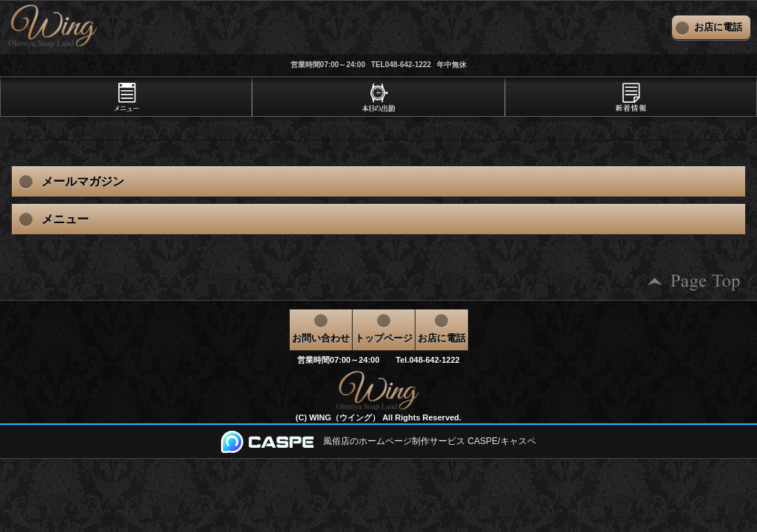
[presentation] (126, 97)
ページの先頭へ (694, 282)
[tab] (126, 97)
